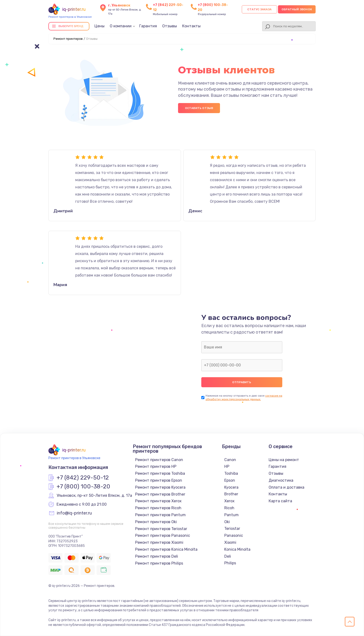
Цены (99, 26)
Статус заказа (259, 9)
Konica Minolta (237, 549)
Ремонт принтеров (68, 39)
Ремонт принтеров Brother (160, 494)
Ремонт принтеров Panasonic (163, 535)
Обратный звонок (297, 9)
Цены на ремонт (284, 460)
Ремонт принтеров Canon (159, 460)
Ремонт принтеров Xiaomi (159, 542)
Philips (230, 563)
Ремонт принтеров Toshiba (160, 473)
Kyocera (231, 487)
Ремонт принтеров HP (156, 466)
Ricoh (229, 508)
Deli (228, 556)
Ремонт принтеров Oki (156, 522)
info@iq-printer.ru (74, 513)
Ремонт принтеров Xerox (158, 501)
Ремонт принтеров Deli (157, 556)
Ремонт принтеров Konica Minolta (166, 549)
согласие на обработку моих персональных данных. (244, 397)
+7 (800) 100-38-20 (83, 487)
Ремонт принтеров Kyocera (160, 487)
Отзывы (170, 26)
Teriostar (232, 529)
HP (227, 466)
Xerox (229, 501)
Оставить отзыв (199, 108)
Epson (230, 480)
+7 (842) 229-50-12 (83, 478)
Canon (230, 460)
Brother (231, 494)
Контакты (191, 26)
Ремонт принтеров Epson (159, 480)
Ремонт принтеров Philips (159, 563)
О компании (121, 26)
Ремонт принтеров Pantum (160, 515)
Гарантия (148, 26)
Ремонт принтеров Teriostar (161, 529)
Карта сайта (280, 501)
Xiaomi (230, 542)
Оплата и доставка (286, 487)
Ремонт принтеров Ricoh (158, 508)
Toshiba (231, 473)
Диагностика (281, 480)
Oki (227, 522)
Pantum (231, 515)
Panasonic (234, 535)
